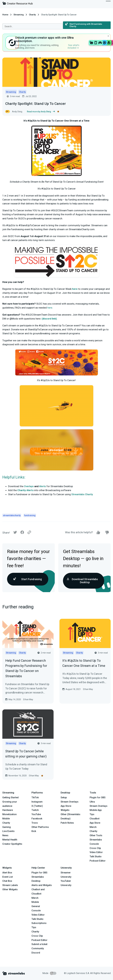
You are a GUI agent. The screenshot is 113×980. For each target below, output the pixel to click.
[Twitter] (15, 533)
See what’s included (73, 46)
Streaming (19, 15)
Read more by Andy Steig (41, 112)
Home (5, 15)
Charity (32, 15)
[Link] (29, 533)
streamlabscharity (12, 515)
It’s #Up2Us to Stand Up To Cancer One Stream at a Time (84, 663)
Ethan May (28, 699)
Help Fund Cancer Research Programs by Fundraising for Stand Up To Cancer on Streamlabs (26, 668)
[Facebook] (22, 533)
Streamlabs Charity (82, 494)
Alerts (43, 486)
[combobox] (33, 26)
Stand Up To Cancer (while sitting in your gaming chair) (26, 754)
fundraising (30, 515)
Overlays (29, 486)
